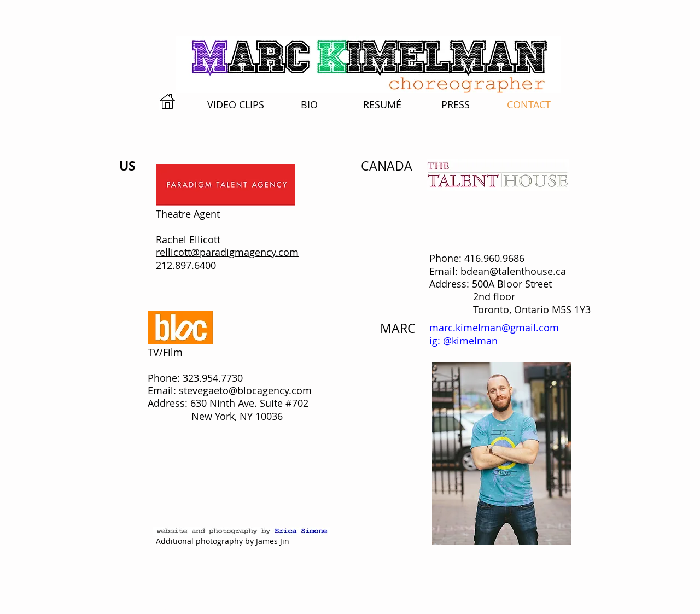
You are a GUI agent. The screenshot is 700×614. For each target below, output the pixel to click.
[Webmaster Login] (187, 609)
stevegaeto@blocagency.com (245, 390)
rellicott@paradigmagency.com (227, 252)
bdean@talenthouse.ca (513, 271)
